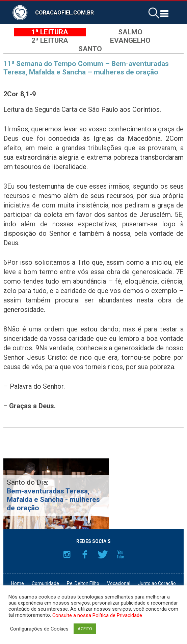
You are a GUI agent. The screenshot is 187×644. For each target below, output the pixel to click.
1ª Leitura (50, 32)
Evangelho (130, 40)
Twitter (103, 554)
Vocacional (119, 583)
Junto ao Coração (157, 583)
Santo (90, 49)
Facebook (85, 554)
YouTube (121, 554)
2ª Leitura (50, 40)
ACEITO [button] (85, 629)
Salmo (130, 32)
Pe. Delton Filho (83, 583)
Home (18, 583)
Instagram (67, 554)
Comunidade (45, 583)
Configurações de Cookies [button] (39, 629)
